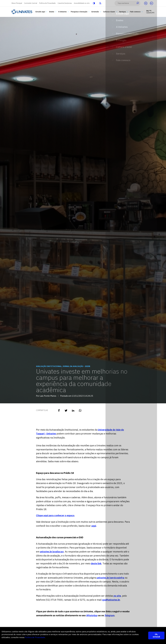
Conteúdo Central (31, 3)
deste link (96, 563)
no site (117, 596)
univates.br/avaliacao (52, 552)
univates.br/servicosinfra (110, 578)
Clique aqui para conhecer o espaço (55, 515)
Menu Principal (17, 3)
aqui (94, 526)
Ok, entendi (156, 635)
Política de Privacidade (47, 3)
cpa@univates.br (111, 600)
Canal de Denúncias (65, 3)
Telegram (109, 615)
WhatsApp (92, 615)
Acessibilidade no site (82, 3)
